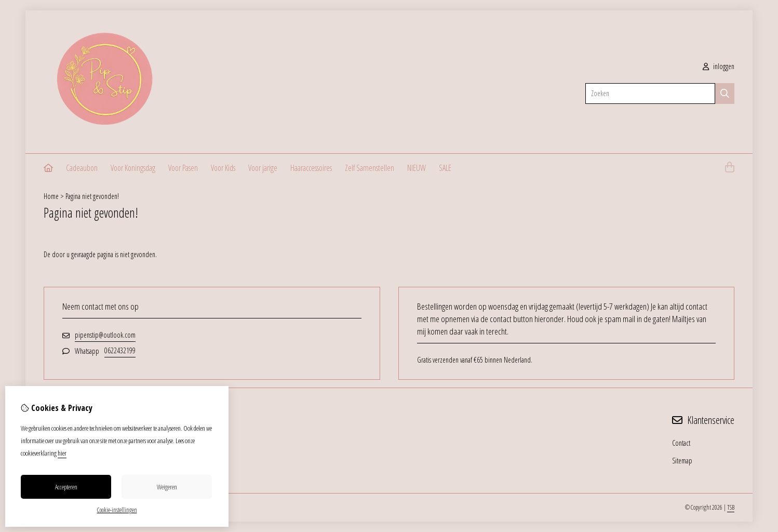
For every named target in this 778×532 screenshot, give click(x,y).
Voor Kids (223, 168)
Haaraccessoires (311, 168)
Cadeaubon (82, 168)
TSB (731, 507)
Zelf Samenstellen (370, 168)
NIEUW (417, 168)
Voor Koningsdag (133, 168)
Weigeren (167, 487)
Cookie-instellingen (117, 510)
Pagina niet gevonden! (92, 196)
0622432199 (120, 350)
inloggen (719, 66)
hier (62, 453)
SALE (445, 168)
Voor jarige (263, 168)
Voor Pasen (183, 168)
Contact (681, 443)
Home (51, 196)
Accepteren (66, 487)
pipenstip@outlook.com (105, 335)
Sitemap (682, 461)
